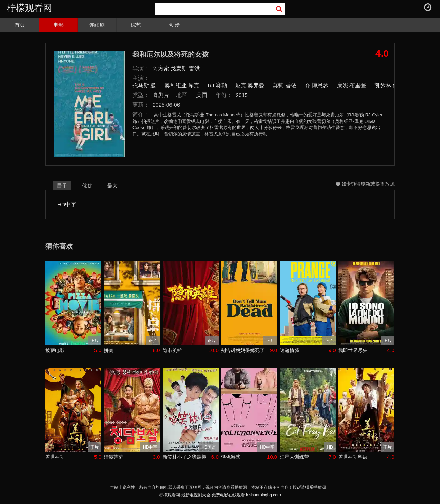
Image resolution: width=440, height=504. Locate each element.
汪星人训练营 (294, 457)
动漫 (175, 25)
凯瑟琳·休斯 (389, 85)
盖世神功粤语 (353, 457)
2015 (242, 95)
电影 (58, 25)
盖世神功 (55, 457)
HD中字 (67, 204)
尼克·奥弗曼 (250, 85)
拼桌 (109, 350)
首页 (20, 25)
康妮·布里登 (351, 85)
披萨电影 (55, 350)
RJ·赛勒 (217, 85)
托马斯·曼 (144, 85)
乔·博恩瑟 (317, 85)
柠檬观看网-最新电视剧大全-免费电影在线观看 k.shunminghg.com (220, 495)
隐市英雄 (172, 350)
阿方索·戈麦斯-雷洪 (176, 68)
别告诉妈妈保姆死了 (243, 350)
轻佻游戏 (231, 457)
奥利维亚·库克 (182, 85)
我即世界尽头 (353, 350)
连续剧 (97, 25)
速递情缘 (290, 350)
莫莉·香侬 (284, 85)
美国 (202, 95)
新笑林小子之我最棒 (184, 457)
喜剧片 (161, 95)
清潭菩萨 (113, 457)
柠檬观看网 (29, 8)
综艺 (136, 25)
